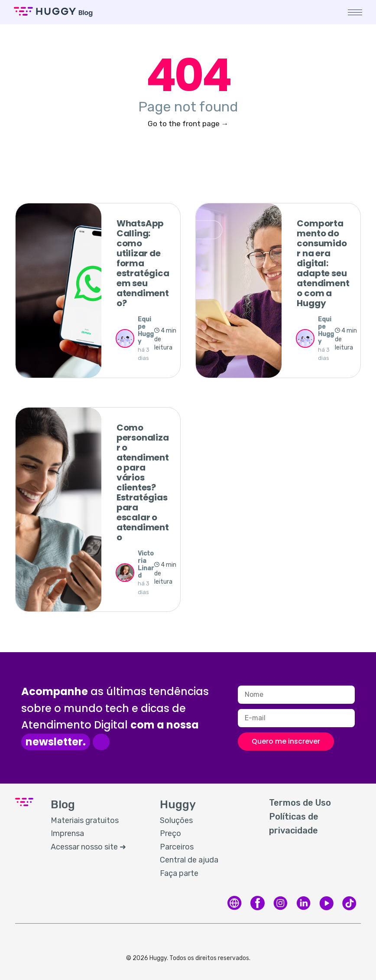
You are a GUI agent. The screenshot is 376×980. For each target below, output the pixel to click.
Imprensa (67, 833)
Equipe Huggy (146, 330)
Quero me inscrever (286, 741)
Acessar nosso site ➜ (88, 847)
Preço (170, 833)
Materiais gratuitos (85, 820)
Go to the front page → (188, 124)
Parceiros (177, 847)
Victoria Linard (146, 564)
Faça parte (179, 873)
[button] (354, 12)
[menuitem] (97, 821)
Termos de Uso (300, 803)
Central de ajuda (189, 860)
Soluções (176, 820)
